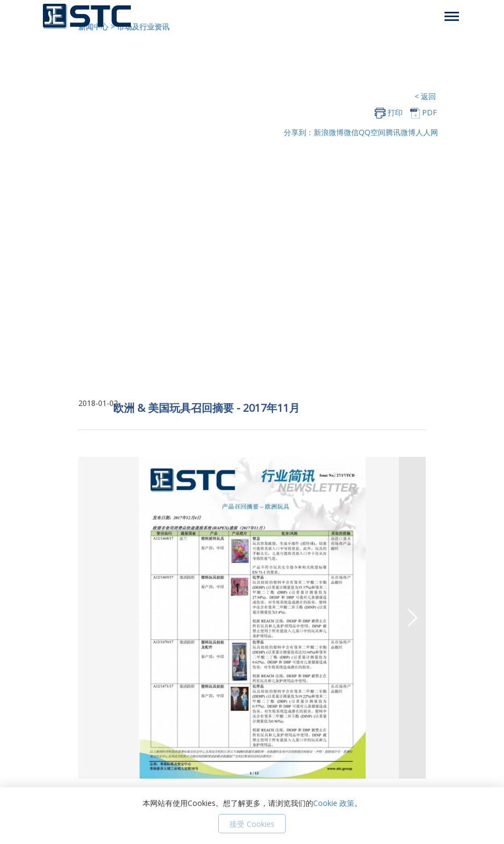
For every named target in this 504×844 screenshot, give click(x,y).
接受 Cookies (252, 824)
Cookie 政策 (334, 803)
